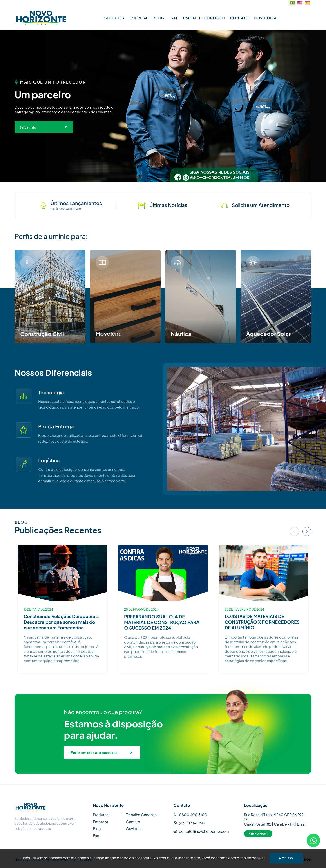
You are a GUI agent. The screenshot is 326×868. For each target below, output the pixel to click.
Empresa (138, 18)
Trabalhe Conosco (204, 18)
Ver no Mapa (258, 834)
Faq (173, 18)
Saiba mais (43, 127)
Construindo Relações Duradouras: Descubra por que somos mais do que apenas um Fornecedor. (61, 622)
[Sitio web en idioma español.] (308, 3)
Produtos (113, 18)
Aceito (286, 858)
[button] (159, 178)
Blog (158, 18)
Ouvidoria (265, 18)
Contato (239, 18)
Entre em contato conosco (102, 753)
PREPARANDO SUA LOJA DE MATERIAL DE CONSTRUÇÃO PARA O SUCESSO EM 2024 (162, 622)
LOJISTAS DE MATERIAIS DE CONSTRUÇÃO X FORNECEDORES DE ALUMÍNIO (262, 622)
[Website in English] (300, 3)
